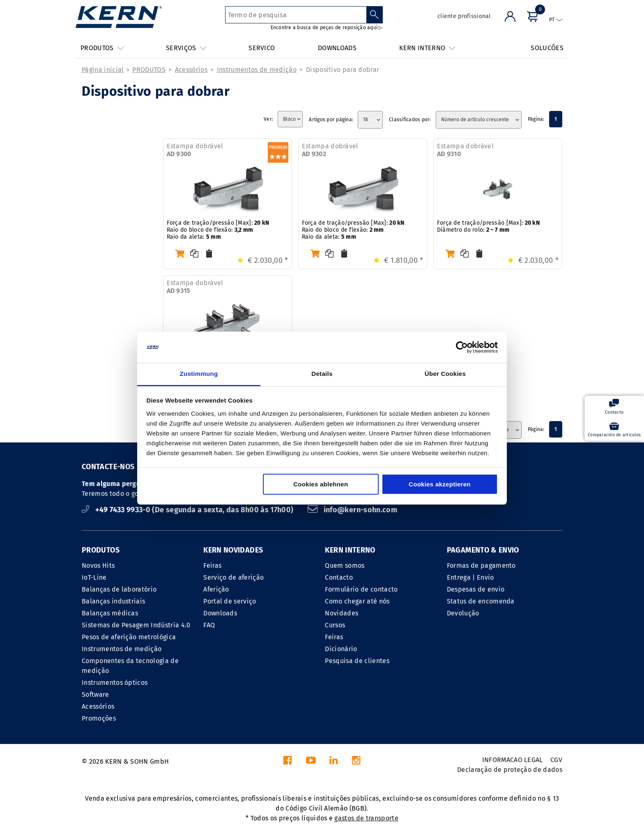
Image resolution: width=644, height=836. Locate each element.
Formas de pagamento (481, 565)
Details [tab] (322, 374)
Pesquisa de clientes (357, 661)
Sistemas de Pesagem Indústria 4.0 (136, 625)
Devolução (463, 613)
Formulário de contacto (361, 589)
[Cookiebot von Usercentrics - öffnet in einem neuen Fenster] (462, 347)
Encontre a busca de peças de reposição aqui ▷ (327, 28)
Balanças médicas (110, 613)
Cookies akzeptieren (440, 485)
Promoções (99, 718)
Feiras (212, 565)
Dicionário (341, 649)
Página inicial (103, 70)
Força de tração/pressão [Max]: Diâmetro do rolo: (488, 226)
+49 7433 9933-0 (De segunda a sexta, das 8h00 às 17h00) (189, 510)
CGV (556, 760)
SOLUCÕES (547, 48)
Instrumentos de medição (257, 70)
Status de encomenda (481, 601)
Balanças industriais (113, 601)
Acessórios (191, 70)
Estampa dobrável (195, 150)
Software (95, 694)
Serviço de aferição (233, 577)
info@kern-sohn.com (352, 510)
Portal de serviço (230, 601)
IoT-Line (94, 577)
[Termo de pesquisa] (296, 15)
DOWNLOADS (337, 48)
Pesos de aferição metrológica (129, 637)
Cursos (335, 625)
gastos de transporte (366, 818)
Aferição (216, 589)
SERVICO (262, 48)
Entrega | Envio (470, 577)
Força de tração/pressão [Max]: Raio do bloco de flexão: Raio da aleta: (218, 230)
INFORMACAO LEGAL (513, 760)
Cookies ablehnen (321, 485)
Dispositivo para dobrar (343, 70)
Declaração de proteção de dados (510, 770)
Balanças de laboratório (119, 589)
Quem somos (345, 565)
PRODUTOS (149, 70)
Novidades (342, 613)
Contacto (339, 577)
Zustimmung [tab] (199, 374)
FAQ (209, 625)
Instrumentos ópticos (115, 683)
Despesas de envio (476, 589)
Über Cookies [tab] (445, 374)
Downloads (220, 613)
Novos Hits (98, 565)
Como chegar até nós (357, 601)
